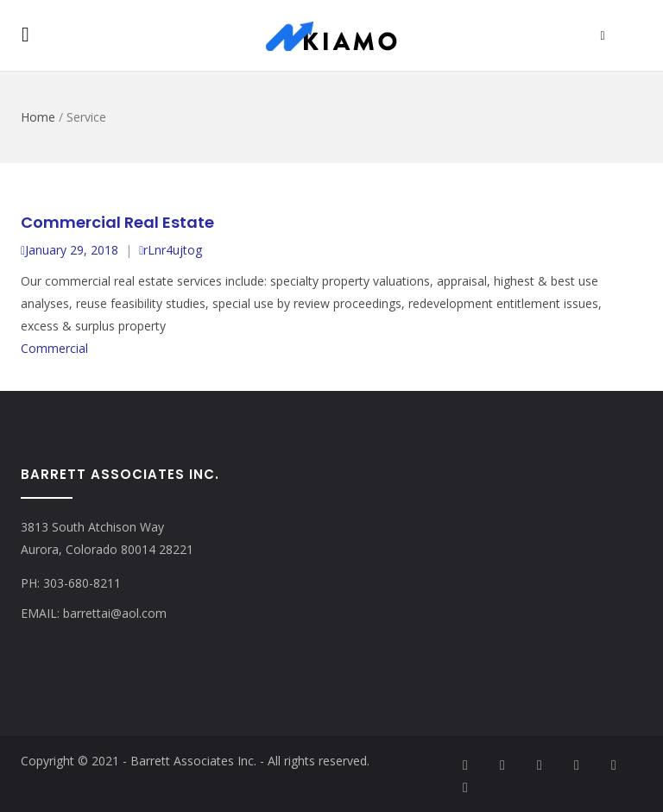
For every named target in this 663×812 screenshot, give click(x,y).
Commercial (54, 348)
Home (38, 117)
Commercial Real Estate (117, 222)
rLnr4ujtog (170, 250)
